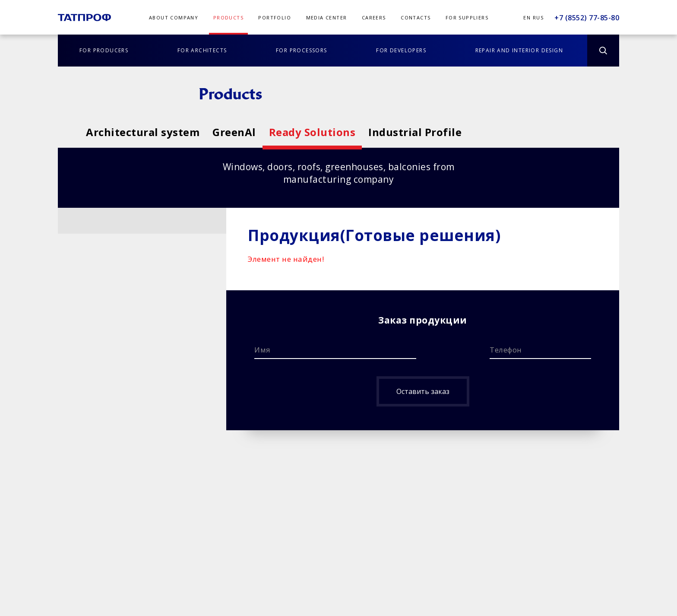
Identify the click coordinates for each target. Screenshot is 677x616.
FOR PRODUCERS (104, 50)
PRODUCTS (228, 17)
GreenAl (277, 132)
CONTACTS (416, 17)
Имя (263, 350)
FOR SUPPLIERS (467, 17)
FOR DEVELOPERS (401, 50)
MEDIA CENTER (327, 17)
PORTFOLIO (275, 17)
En (527, 17)
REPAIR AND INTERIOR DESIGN (519, 50)
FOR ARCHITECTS (202, 50)
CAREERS (374, 17)
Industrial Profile (544, 132)
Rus (538, 17)
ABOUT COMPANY (174, 17)
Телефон (506, 350)
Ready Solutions (399, 132)
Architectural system (143, 132)
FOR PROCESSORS (302, 50)
